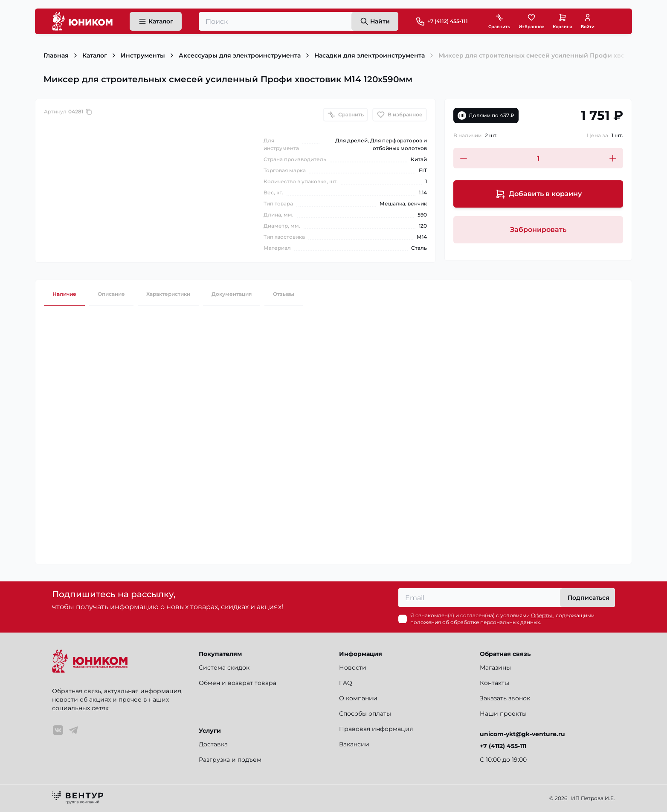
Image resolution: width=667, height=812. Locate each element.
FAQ (346, 683)
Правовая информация (376, 729)
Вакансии (354, 744)
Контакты (494, 683)
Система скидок (224, 668)
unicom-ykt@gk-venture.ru (522, 734)
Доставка (213, 744)
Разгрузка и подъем (230, 760)
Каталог (95, 55)
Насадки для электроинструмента (370, 55)
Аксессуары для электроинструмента (240, 55)
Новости (353, 668)
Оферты (542, 615)
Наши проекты (503, 714)
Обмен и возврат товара (238, 683)
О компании (358, 698)
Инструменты (143, 55)
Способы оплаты (365, 714)
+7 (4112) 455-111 (448, 21)
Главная (56, 55)
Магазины (495, 668)
